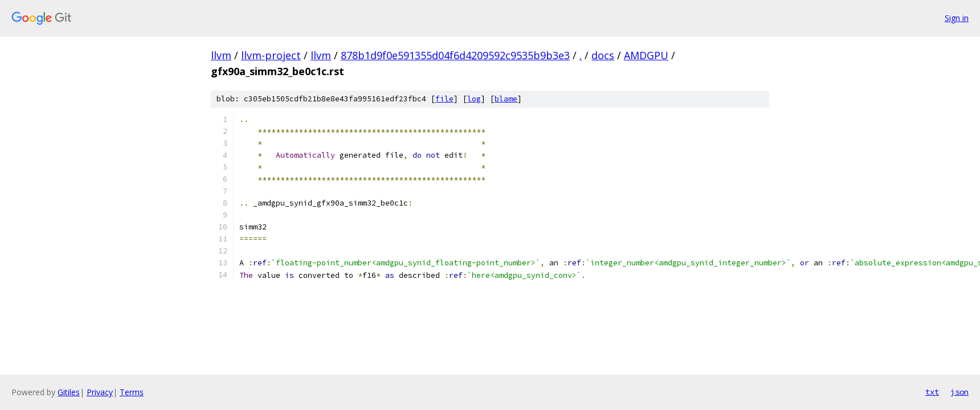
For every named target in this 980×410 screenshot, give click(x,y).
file (444, 99)
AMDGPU (646, 55)
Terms (132, 392)
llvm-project (271, 55)
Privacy (100, 392)
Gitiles (69, 392)
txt (932, 392)
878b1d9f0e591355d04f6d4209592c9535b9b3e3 (455, 55)
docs (603, 55)
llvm (221, 55)
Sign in (957, 18)
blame (506, 99)
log (474, 99)
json (959, 392)
